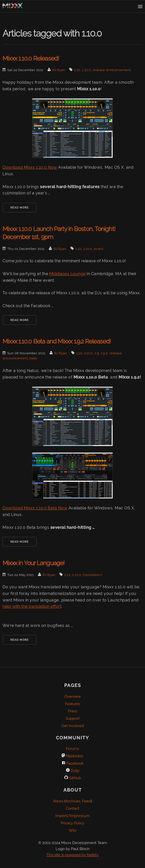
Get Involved (73, 726)
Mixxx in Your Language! (34, 563)
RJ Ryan (59, 70)
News (58, 801)
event (99, 249)
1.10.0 (86, 70)
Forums (72, 749)
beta (33, 358)
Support (73, 718)
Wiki (72, 830)
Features (72, 704)
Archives (73, 801)
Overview (73, 697)
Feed (86, 801)
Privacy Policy (72, 823)
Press (73, 711)
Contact (72, 808)
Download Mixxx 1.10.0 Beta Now (35, 508)
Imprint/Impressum (72, 816)
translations (92, 575)
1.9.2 (104, 353)
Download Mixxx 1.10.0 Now (30, 167)
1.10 (77, 70)
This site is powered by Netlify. (73, 855)
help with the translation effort (32, 606)
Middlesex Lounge (67, 274)
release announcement (112, 70)
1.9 (97, 353)
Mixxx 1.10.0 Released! (31, 58)
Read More (20, 208)
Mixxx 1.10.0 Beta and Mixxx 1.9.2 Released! (57, 341)
